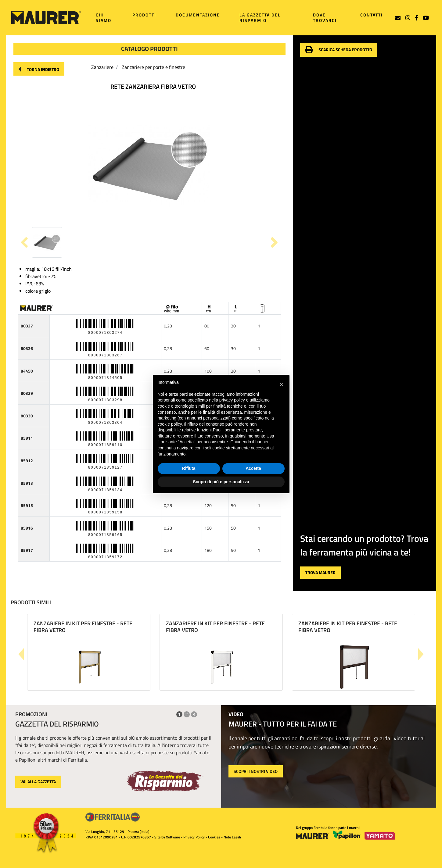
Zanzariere (102, 67)
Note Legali (232, 837)
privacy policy (232, 400)
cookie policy (170, 424)
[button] (39, 69)
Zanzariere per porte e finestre (153, 67)
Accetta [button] (253, 468)
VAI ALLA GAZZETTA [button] (38, 782)
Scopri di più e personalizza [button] (221, 482)
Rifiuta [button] (189, 468)
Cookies (214, 837)
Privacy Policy (194, 837)
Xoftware (173, 837)
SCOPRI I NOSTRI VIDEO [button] (256, 771)
